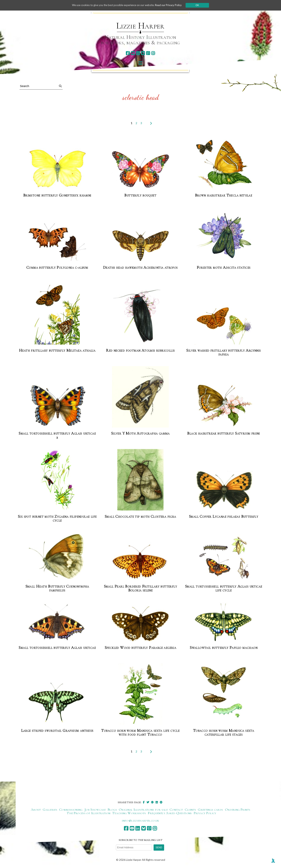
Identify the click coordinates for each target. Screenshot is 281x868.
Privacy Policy (205, 813)
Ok (201, 5)
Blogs (112, 809)
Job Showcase (95, 809)
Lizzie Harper (140, 26)
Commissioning (71, 809)
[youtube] (133, 53)
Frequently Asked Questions (170, 813)
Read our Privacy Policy (172, 5)
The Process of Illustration (88, 813)
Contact (176, 809)
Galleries (50, 809)
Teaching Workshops (129, 813)
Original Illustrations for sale (143, 809)
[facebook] (128, 53)
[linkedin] (138, 53)
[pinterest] (148, 53)
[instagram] (153, 53)
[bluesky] (143, 53)
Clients (190, 809)
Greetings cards (210, 809)
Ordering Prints (238, 809)
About (36, 809)
